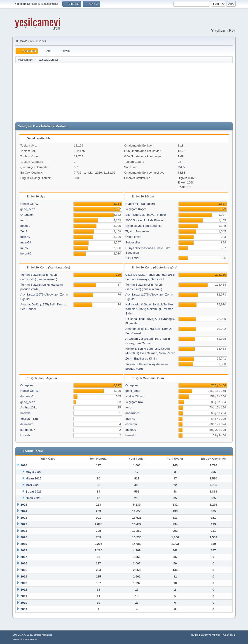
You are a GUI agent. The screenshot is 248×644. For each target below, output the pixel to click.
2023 (24, 518)
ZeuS (24, 231)
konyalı (25, 435)
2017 (24, 557)
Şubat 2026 (33, 492)
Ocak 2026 (33, 498)
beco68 (25, 226)
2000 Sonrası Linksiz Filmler (144, 220)
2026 (24, 465)
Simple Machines (43, 635)
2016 (24, 563)
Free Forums (31, 639)
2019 (24, 544)
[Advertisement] (125, 93)
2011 (24, 596)
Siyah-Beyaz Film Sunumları (144, 226)
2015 (24, 570)
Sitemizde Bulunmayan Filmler (146, 215)
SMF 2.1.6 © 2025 (22, 635)
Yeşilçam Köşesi (136, 209)
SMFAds (17, 639)
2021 (24, 531)
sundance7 (28, 430)
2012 (24, 590)
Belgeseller (133, 242)
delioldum (27, 424)
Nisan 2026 (33, 478)
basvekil (26, 413)
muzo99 (26, 242)
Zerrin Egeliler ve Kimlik (141, 359)
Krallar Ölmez (29, 204)
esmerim (131, 424)
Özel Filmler (133, 237)
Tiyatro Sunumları (137, 231)
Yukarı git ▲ (229, 635)
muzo (24, 248)
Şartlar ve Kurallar (210, 635)
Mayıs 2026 (33, 472)
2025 (24, 505)
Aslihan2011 (29, 407)
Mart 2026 (33, 485)
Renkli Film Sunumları (140, 204)
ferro (23, 220)
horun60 (26, 253)
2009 (24, 609)
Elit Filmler (132, 258)
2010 (24, 603)
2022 (24, 524)
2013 (24, 583)
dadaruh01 (28, 396)
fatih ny (25, 237)
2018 (24, 550)
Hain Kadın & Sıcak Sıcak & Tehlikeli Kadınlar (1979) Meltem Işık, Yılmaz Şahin (150, 309)
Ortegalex (27, 215)
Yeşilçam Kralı (30, 419)
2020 (24, 537)
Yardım (195, 635)
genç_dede (28, 209)
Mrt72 (182, 167)
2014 (24, 576)
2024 (24, 511)
